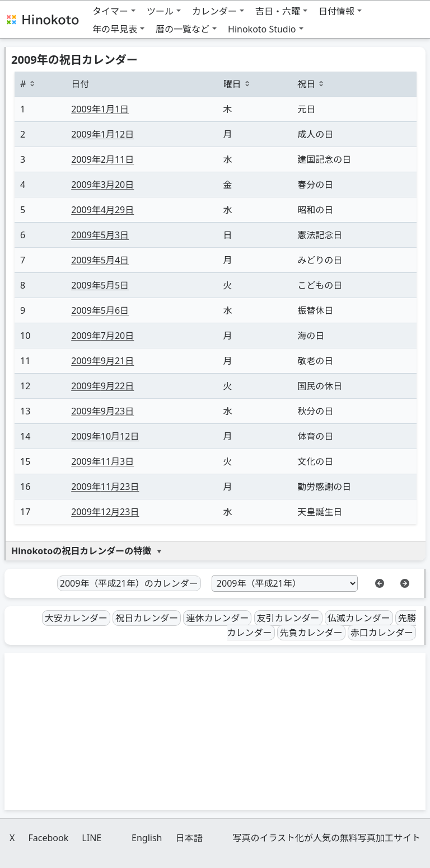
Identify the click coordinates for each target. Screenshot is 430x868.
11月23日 (105, 487)
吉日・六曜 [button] (278, 11)
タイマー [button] (110, 11)
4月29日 (102, 210)
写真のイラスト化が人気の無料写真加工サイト (326, 838)
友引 (288, 618)
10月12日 (105, 436)
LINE (92, 838)
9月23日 (102, 411)
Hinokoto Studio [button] (262, 29)
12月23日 (105, 512)
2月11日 (102, 159)
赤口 (382, 633)
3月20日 (102, 185)
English (147, 838)
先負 (311, 633)
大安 (76, 618)
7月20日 (102, 336)
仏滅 (359, 618)
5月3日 (100, 235)
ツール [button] (160, 11)
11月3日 (102, 461)
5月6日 (100, 310)
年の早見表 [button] (115, 29)
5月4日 (100, 260)
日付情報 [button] (336, 11)
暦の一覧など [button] (183, 29)
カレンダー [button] (214, 11)
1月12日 (102, 134)
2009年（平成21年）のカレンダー (129, 583)
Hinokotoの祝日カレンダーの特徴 (81, 551)
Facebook (48, 838)
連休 (217, 618)
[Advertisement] (215, 732)
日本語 (189, 838)
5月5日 (100, 285)
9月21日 (102, 361)
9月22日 (102, 386)
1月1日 (100, 109)
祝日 (147, 618)
